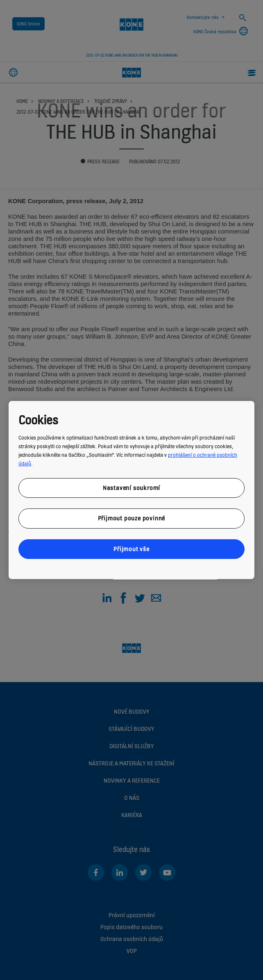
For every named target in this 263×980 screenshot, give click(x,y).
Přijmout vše (131, 549)
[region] (131, 490)
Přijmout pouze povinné (132, 518)
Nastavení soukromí (131, 488)
